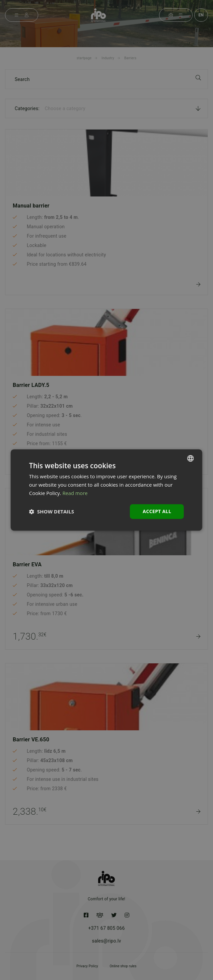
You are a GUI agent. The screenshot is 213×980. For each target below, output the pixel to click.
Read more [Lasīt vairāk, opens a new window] (75, 493)
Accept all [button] (157, 511)
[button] (52, 511)
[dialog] (106, 490)
